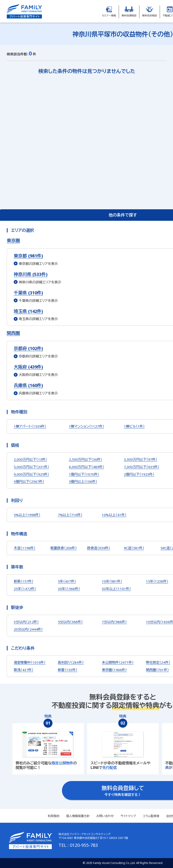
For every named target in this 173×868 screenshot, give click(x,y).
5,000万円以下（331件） (31, 467)
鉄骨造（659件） (99, 548)
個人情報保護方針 (78, 816)
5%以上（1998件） (27, 515)
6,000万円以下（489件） (87, 467)
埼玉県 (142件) (28, 311)
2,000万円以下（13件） (30, 459)
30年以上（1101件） (116, 589)
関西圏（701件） (157, 670)
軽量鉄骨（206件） (64, 548)
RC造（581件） (134, 548)
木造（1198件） (25, 548)
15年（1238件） (157, 581)
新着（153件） (68, 670)
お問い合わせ (105, 816)
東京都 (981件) (28, 256)
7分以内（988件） (114, 622)
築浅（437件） (24, 670)
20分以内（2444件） (28, 629)
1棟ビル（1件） (134, 426)
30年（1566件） (69, 589)
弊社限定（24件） (158, 662)
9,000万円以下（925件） (31, 474)
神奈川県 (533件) (31, 274)
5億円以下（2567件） (29, 481)
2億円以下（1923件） (139, 474)
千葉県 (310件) (28, 293)
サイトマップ (128, 816)
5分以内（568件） (70, 622)
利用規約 (54, 816)
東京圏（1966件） (114, 670)
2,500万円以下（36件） (86, 459)
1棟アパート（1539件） (30, 426)
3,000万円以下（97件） (141, 459)
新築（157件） (24, 581)
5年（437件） (67, 581)
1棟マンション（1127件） (87, 426)
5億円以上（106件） (83, 481)
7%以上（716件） (70, 515)
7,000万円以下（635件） (142, 467)
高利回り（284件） (71, 662)
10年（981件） (112, 581)
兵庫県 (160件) (28, 385)
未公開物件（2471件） (118, 662)
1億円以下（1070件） (84, 474)
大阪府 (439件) (28, 367)
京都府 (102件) (28, 348)
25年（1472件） (25, 589)
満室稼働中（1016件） (30, 662)
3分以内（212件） (26, 622)
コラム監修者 (151, 816)
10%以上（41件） (114, 515)
